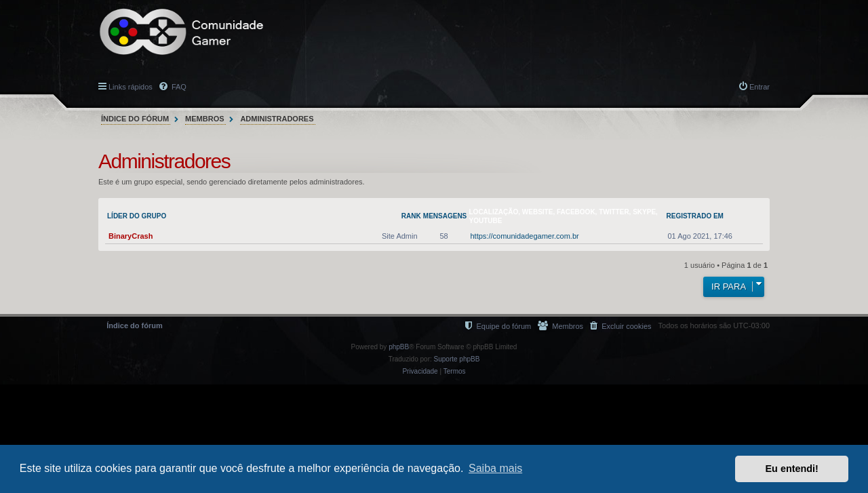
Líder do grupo (137, 216)
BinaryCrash (131, 236)
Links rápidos (131, 87)
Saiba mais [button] (495, 468)
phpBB (399, 347)
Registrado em (695, 216)
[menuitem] (620, 326)
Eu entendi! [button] (792, 469)
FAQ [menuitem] (178, 87)
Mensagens (445, 216)
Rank (411, 216)
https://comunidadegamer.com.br (525, 236)
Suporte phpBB (457, 359)
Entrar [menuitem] (759, 87)
